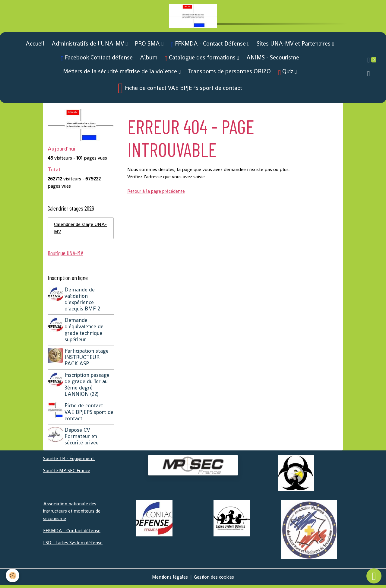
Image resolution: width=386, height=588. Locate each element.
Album (149, 59)
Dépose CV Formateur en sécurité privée (82, 439)
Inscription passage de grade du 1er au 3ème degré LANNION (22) (88, 387)
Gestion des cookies (215, 579)
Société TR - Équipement (70, 461)
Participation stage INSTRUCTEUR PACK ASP (87, 360)
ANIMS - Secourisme (273, 59)
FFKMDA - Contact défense (72, 533)
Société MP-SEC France (67, 473)
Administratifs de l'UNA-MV (89, 45)
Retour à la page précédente (157, 193)
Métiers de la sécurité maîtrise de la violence (121, 73)
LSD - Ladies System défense (73, 545)
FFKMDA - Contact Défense (209, 46)
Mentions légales (169, 579)
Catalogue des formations (201, 60)
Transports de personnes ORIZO (229, 73)
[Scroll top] (374, 576)
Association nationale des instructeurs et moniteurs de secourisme (73, 513)
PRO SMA (148, 45)
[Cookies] (13, 575)
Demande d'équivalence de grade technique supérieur (85, 332)
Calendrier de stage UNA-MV (74, 230)
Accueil (35, 45)
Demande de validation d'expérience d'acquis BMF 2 (83, 302)
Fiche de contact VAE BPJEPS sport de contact (180, 90)
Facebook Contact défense (97, 60)
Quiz (286, 73)
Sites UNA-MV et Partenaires (294, 45)
